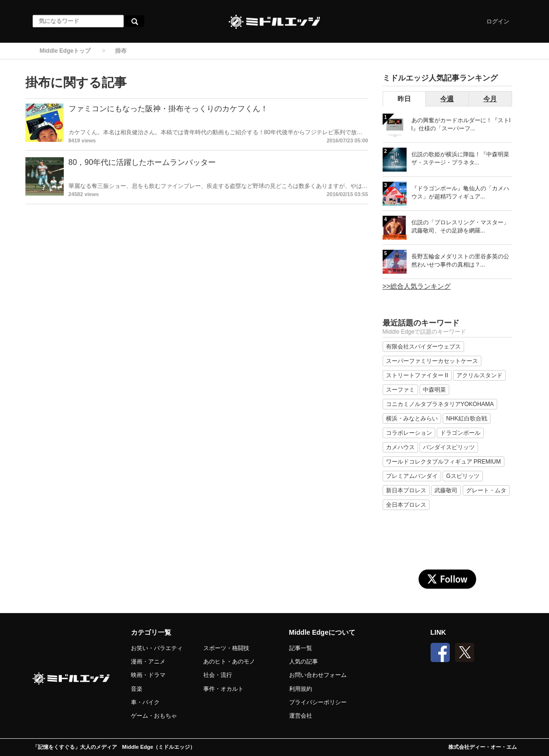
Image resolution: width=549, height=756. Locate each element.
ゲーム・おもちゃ (154, 716)
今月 (490, 99)
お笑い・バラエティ (157, 648)
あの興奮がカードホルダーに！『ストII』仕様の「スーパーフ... (461, 124)
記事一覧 (301, 648)
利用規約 (301, 689)
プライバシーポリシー (318, 702)
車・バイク (145, 702)
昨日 (404, 99)
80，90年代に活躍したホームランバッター (142, 162)
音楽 (137, 689)
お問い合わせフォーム (318, 675)
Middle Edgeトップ (65, 51)
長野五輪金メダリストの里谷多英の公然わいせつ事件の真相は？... (460, 261)
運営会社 (301, 716)
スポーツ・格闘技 (226, 648)
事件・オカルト (223, 689)
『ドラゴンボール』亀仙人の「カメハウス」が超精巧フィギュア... (460, 192)
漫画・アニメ (148, 662)
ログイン (498, 22)
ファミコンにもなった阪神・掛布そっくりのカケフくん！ (168, 109)
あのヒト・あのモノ (229, 662)
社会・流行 (218, 675)
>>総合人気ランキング (417, 286)
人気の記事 (304, 662)
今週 (447, 99)
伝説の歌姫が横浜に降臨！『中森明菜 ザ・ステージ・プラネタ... (460, 158)
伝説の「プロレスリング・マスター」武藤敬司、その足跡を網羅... (460, 227)
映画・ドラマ (148, 675)
